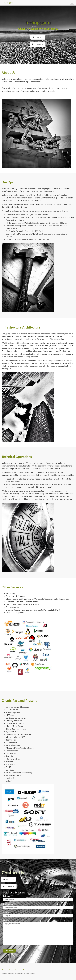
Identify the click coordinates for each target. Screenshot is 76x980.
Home (4, 970)
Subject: (6, 912)
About (10, 970)
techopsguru (7, 3)
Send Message (9, 951)
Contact (26, 970)
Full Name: (7, 896)
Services (18, 970)
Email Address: (8, 904)
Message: (6, 920)
